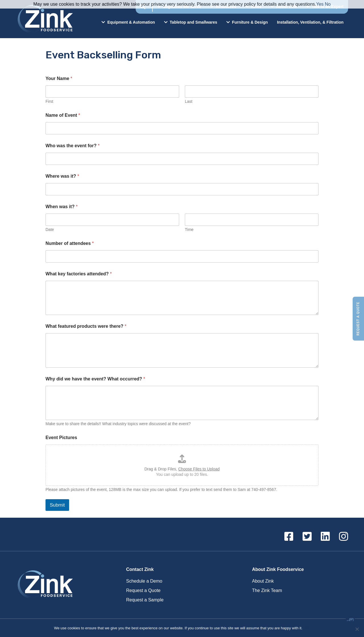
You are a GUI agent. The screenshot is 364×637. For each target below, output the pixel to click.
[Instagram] (344, 537)
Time (189, 230)
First (49, 101)
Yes (320, 4)
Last (189, 101)
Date (50, 230)
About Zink (263, 581)
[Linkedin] (325, 537)
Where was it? (62, 176)
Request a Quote (358, 318)
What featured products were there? (86, 326)
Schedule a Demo (144, 581)
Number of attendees (70, 243)
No (328, 4)
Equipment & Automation (128, 22)
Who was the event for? (73, 146)
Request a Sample (145, 600)
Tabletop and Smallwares (191, 22)
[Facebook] (289, 537)
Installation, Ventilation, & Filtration (310, 22)
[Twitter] (307, 537)
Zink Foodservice (44, 19)
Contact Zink (140, 569)
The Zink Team (267, 590)
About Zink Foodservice (278, 569)
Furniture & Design (247, 22)
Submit (57, 505)
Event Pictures (61, 438)
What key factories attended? (79, 274)
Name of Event (63, 115)
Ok (308, 628)
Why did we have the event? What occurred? (95, 379)
